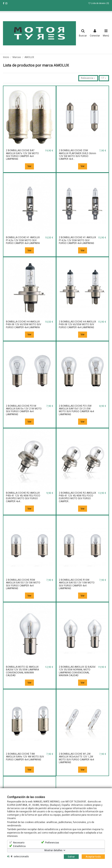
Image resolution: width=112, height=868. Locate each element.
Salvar (71, 857)
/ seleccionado (18, 857)
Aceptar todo (93, 857)
